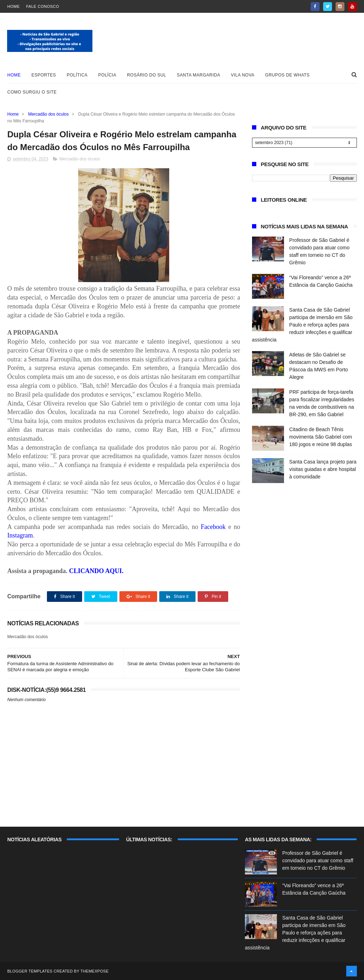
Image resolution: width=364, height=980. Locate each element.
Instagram (20, 535)
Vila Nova (243, 75)
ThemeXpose (94, 971)
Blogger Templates (30, 971)
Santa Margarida (199, 75)
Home (13, 6)
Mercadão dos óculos (48, 114)
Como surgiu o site (32, 92)
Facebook (215, 527)
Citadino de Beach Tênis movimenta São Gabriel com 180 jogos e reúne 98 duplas (321, 437)
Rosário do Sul (146, 75)
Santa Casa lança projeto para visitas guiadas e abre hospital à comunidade (323, 469)
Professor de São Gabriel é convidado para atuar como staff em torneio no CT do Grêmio (318, 860)
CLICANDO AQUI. (96, 571)
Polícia (107, 75)
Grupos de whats (287, 75)
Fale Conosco (42, 6)
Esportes (44, 75)
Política (77, 75)
